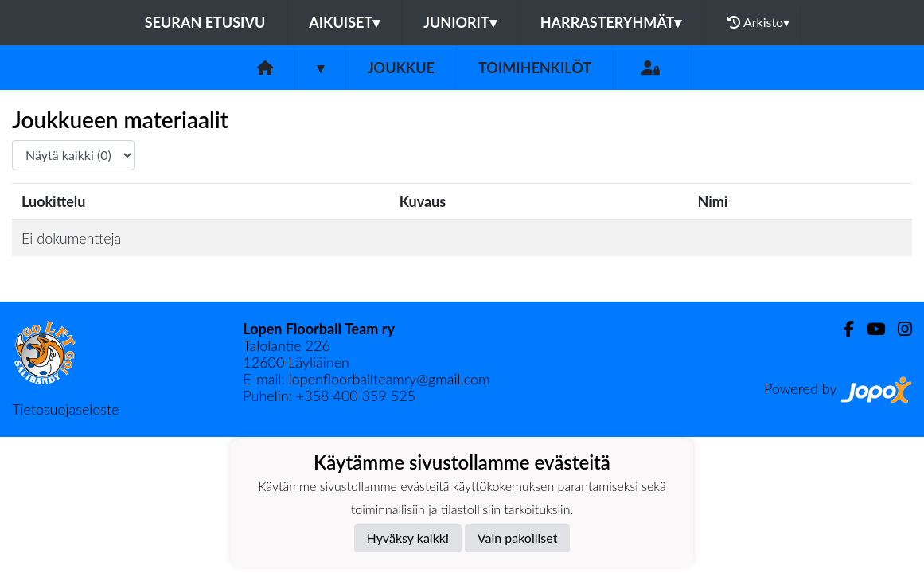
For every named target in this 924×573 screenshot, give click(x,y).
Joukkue (401, 68)
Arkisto (758, 22)
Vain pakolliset (518, 538)
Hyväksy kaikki (408, 538)
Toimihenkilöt (535, 68)
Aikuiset (344, 22)
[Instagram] (899, 329)
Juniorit (460, 22)
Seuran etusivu (205, 22)
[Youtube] (869, 329)
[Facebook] (842, 329)
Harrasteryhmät (611, 22)
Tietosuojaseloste (65, 409)
